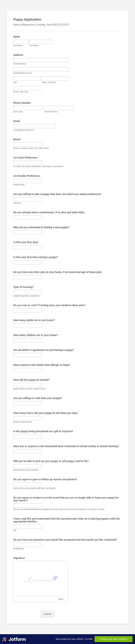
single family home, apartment (26, 296)
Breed (17, 139)
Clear (61, 599)
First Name (18, 45)
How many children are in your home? (36, 335)
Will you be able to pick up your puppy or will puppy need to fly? (51, 461)
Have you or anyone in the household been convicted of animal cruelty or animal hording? (66, 446)
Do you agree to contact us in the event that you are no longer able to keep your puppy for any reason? (66, 499)
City (15, 82)
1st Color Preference (25, 158)
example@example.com (24, 130)
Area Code (18, 112)
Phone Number (22, 103)
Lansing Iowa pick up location (26, 470)
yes (15, 530)
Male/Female (19, 185)
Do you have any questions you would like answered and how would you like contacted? (65, 540)
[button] (41, 579)
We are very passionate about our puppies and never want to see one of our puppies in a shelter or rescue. (59, 509)
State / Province (49, 82)
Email (17, 121)
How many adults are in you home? (34, 320)
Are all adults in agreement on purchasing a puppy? (44, 350)
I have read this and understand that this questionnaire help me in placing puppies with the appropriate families (67, 520)
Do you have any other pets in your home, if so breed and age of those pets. (58, 272)
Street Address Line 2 (23, 73)
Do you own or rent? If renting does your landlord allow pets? (49, 305)
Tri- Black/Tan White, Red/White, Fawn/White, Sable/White (38, 166)
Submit (47, 614)
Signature (19, 558)
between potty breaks (23, 422)
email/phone (19, 549)
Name (17, 37)
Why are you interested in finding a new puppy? (41, 227)
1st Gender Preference (26, 176)
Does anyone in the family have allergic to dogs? (42, 365)
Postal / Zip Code (21, 92)
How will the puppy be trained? (31, 380)
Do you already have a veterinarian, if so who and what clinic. (49, 212)
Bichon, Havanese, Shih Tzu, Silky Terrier (31, 148)
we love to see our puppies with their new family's (35, 488)
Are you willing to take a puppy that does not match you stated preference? (57, 194)
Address (18, 55)
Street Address (20, 64)
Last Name (34, 45)
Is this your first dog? (26, 242)
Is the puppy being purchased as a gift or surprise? (43, 431)
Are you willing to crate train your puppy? (38, 398)
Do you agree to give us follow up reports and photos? (45, 479)
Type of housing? (24, 287)
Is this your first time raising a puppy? (36, 257)
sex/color (17, 203)
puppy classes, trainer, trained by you (29, 389)
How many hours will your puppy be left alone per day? (46, 413)
